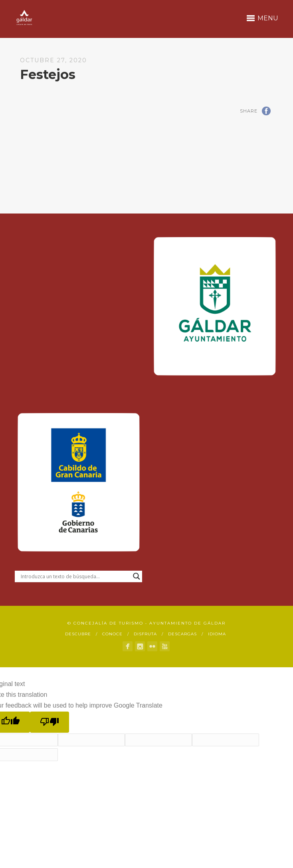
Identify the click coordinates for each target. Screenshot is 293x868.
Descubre (78, 634)
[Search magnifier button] (137, 576)
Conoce (112, 634)
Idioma (217, 634)
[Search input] (75, 576)
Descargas (182, 634)
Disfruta (145, 634)
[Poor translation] (49, 722)
